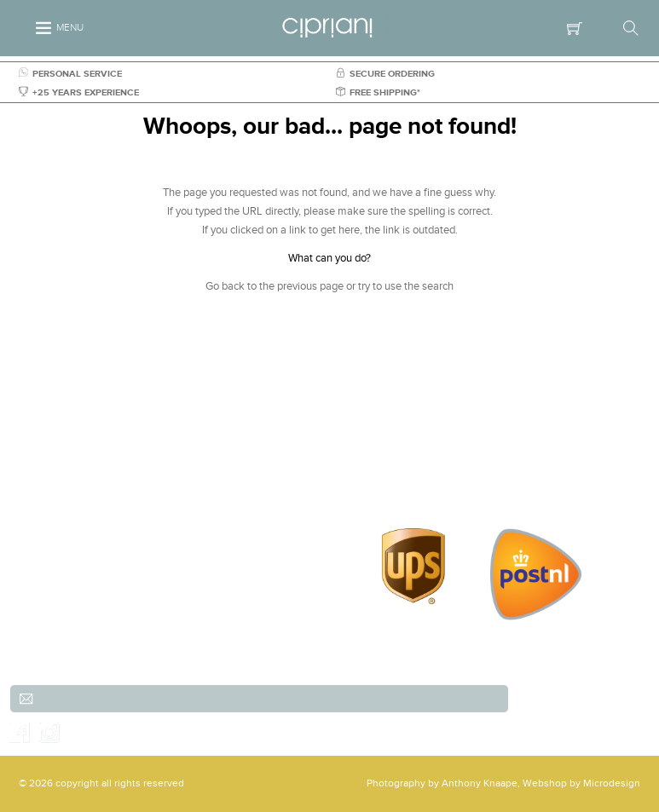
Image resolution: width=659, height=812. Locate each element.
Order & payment (475, 473)
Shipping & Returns (475, 454)
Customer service (474, 435)
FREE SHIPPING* (378, 92)
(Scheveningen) (158, 454)
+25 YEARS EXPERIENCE (79, 92)
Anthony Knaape (480, 783)
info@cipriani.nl (158, 510)
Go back (225, 286)
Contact (475, 492)
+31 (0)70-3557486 (162, 492)
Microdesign (612, 783)
